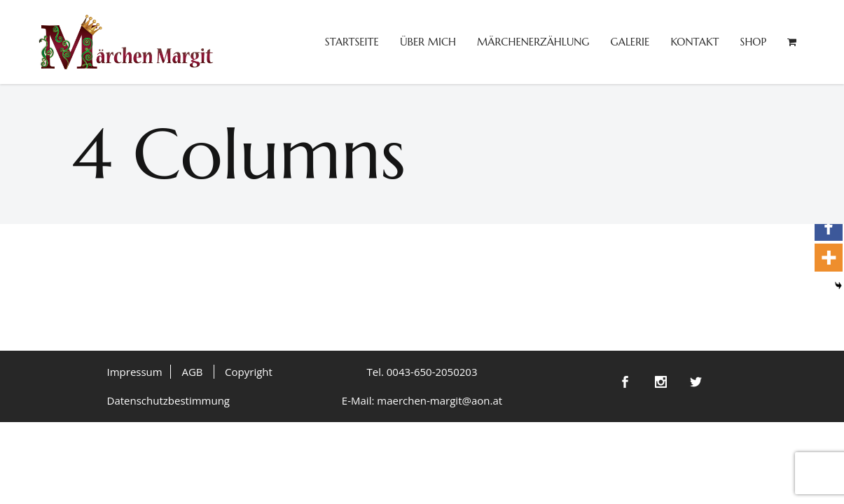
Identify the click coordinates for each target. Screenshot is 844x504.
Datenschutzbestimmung (169, 400)
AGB (192, 372)
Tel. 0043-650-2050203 (422, 372)
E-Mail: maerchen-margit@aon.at (422, 400)
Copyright (249, 372)
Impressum (135, 372)
